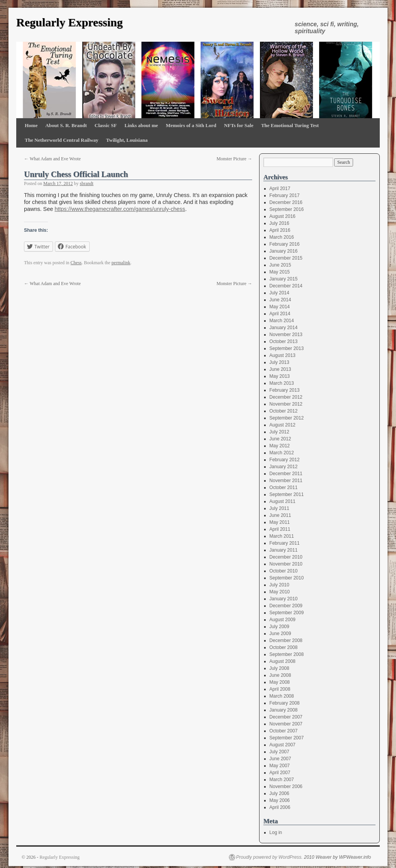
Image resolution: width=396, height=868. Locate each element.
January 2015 (284, 279)
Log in (276, 832)
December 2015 (286, 258)
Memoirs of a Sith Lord (191, 125)
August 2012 (282, 425)
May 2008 (280, 682)
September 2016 (287, 209)
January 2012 (284, 467)
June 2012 (280, 439)
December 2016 (286, 202)
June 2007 (280, 759)
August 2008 (282, 661)
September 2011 (287, 494)
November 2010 (286, 564)
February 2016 (285, 244)
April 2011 (280, 529)
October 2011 (284, 488)
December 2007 (286, 717)
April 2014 (280, 314)
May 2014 (280, 307)
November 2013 (286, 335)
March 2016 (282, 237)
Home (31, 125)
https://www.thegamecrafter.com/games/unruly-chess (120, 209)
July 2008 (279, 668)
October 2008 (284, 647)
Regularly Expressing (69, 22)
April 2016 (280, 230)
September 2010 (287, 578)
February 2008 (285, 703)
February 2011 (285, 543)
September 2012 (287, 418)
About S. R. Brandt (66, 125)
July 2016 (279, 223)
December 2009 (286, 606)
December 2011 (286, 474)
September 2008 (287, 654)
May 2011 (280, 522)
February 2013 (285, 390)
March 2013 (282, 383)
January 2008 (284, 710)
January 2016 (284, 251)
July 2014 (279, 293)
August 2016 (282, 216)
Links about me (141, 125)
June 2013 (280, 369)
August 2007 (282, 745)
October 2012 (284, 411)
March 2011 (282, 536)
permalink (121, 263)
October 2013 (284, 341)
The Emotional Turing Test (290, 125)
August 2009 (282, 620)
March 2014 (282, 321)
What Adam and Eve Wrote (52, 159)
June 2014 (280, 300)
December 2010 (286, 557)
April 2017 (280, 189)
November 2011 (286, 481)
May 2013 (280, 376)
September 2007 (287, 738)
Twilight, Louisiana (127, 140)
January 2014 (284, 328)
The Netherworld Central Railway (61, 140)
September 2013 (287, 348)
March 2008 (282, 696)
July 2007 (279, 752)
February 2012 (285, 460)
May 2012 (280, 446)
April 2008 (280, 689)
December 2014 (286, 286)
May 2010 (280, 592)
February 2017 (285, 195)
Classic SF (106, 125)
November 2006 (286, 786)
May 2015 (280, 272)
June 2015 (280, 265)
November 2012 (286, 404)
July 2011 (279, 508)
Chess (76, 263)
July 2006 (279, 793)
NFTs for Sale (239, 125)
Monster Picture (234, 159)
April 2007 (280, 773)
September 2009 (287, 613)
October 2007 (284, 731)
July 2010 (279, 585)
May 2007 (280, 766)
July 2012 (279, 432)
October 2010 (284, 571)
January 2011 (284, 550)
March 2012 (282, 453)
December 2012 (286, 397)
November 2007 (286, 724)
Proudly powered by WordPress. (270, 857)
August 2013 (282, 355)
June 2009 (280, 634)
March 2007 (282, 780)
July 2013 (279, 362)
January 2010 (284, 599)
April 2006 (280, 807)
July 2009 (279, 627)
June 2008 (280, 675)
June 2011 (280, 515)
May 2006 (280, 800)
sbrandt (86, 183)
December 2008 (286, 640)
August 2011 (282, 501)
